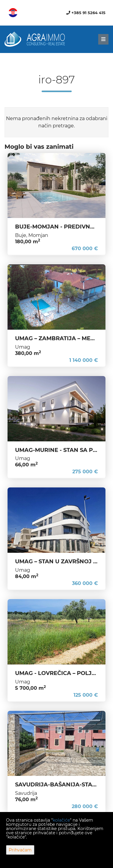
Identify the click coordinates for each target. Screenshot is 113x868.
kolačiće (61, 820)
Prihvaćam (20, 850)
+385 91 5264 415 (86, 13)
